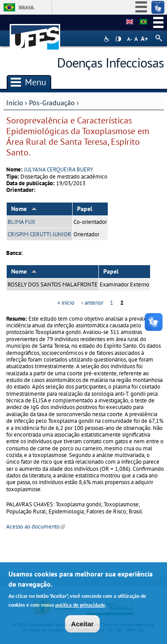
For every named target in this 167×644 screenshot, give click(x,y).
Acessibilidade (108, 39)
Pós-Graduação (52, 103)
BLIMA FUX (21, 222)
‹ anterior (92, 303)
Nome (24, 209)
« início (66, 303)
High (118, 39)
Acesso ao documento (36, 527)
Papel (85, 209)
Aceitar (83, 626)
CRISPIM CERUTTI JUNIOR (39, 234)
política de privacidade (80, 606)
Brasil (27, 7)
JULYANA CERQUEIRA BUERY (59, 169)
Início (15, 103)
